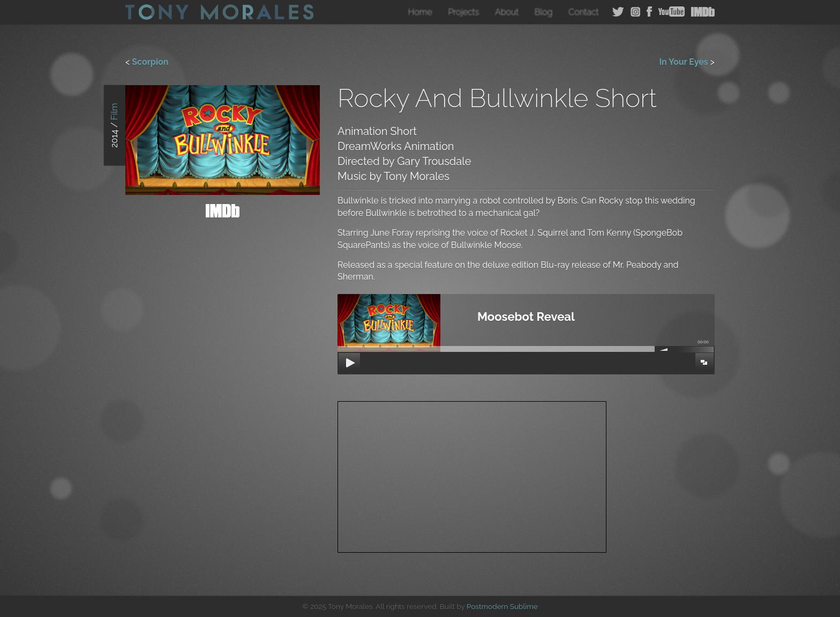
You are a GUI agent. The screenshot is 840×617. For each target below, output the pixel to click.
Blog (544, 12)
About (507, 12)
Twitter (618, 12)
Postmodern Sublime (502, 606)
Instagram (635, 12)
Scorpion (150, 62)
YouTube (672, 12)
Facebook (649, 12)
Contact (584, 12)
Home (420, 12)
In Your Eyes (683, 62)
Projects (463, 12)
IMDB (703, 12)
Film (114, 112)
